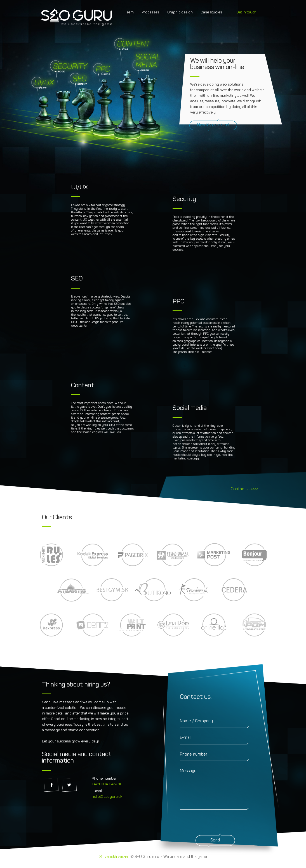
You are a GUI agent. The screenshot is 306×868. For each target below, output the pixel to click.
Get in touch (246, 12)
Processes (150, 12)
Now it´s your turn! (213, 125)
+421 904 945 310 (107, 784)
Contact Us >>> (244, 489)
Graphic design (180, 12)
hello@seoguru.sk (107, 797)
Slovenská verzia (114, 857)
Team (129, 12)
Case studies (211, 12)
